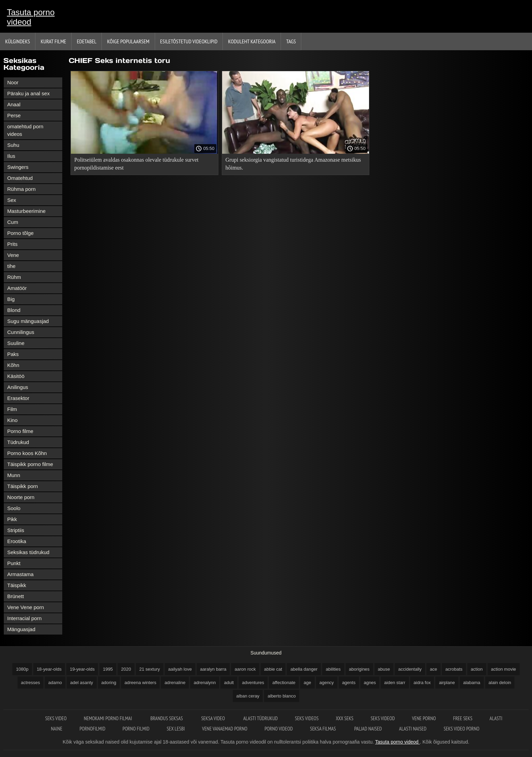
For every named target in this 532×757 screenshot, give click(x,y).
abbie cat (273, 669)
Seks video (56, 718)
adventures (253, 683)
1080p (22, 669)
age (307, 683)
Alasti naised (413, 729)
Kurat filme (53, 41)
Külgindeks (18, 41)
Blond (14, 310)
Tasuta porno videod (31, 17)
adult (229, 683)
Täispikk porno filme (30, 464)
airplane (447, 683)
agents (349, 683)
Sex (12, 200)
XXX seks (344, 718)
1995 (108, 669)
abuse (384, 669)
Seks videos (307, 718)
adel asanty (82, 683)
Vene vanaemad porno (225, 729)
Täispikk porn (23, 486)
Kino (12, 420)
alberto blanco (282, 696)
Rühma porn (21, 189)
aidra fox (422, 683)
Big (11, 299)
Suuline (16, 343)
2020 (126, 669)
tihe (11, 266)
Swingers (18, 167)
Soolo (14, 508)
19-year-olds (82, 669)
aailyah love (180, 669)
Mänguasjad (21, 629)
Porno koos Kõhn (27, 453)
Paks (13, 354)
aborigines (359, 669)
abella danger (304, 669)
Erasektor (18, 398)
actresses (31, 683)
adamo (55, 683)
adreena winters (140, 683)
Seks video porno (462, 729)
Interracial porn (24, 618)
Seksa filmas (323, 729)
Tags (291, 41)
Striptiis (16, 530)
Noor (13, 82)
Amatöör (17, 288)
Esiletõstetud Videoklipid (189, 41)
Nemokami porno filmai (108, 718)
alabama (472, 683)
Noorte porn (21, 497)
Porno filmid (136, 729)
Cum (13, 222)
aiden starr (395, 683)
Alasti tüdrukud (260, 718)
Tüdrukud (18, 442)
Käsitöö (16, 376)
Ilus (11, 156)
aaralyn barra (213, 669)
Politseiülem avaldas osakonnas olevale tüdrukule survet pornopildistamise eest (136, 164)
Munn (14, 475)
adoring (109, 683)
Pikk (12, 519)
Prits (12, 244)
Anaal (14, 104)
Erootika (17, 541)
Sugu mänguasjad (28, 321)
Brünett (15, 596)
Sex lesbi (176, 729)
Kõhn (13, 365)
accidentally (410, 669)
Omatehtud (20, 178)
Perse (14, 115)
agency (327, 683)
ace (433, 669)
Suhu (13, 145)
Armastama (20, 574)
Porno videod (279, 729)
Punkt (14, 563)
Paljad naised (368, 729)
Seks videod (383, 718)
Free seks (463, 718)
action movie (504, 669)
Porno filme (20, 431)
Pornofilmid (92, 729)
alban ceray (248, 696)
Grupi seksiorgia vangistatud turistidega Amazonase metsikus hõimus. (293, 164)
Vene (13, 255)
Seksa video (214, 718)
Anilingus (18, 387)
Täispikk (17, 585)
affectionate (284, 683)
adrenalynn (205, 683)
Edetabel (86, 41)
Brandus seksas (167, 718)
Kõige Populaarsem (128, 41)
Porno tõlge (20, 233)
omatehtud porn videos (25, 130)
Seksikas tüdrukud (28, 552)
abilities (333, 669)
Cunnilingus (21, 332)
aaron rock (245, 669)
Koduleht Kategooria (252, 41)
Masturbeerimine (26, 211)
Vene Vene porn (26, 607)
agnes (370, 683)
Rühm (14, 277)
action (477, 669)
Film (12, 409)
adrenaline (175, 683)
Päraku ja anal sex (28, 93)
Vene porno (424, 718)
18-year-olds (49, 669)
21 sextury (150, 669)
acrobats (454, 669)
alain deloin (500, 683)
